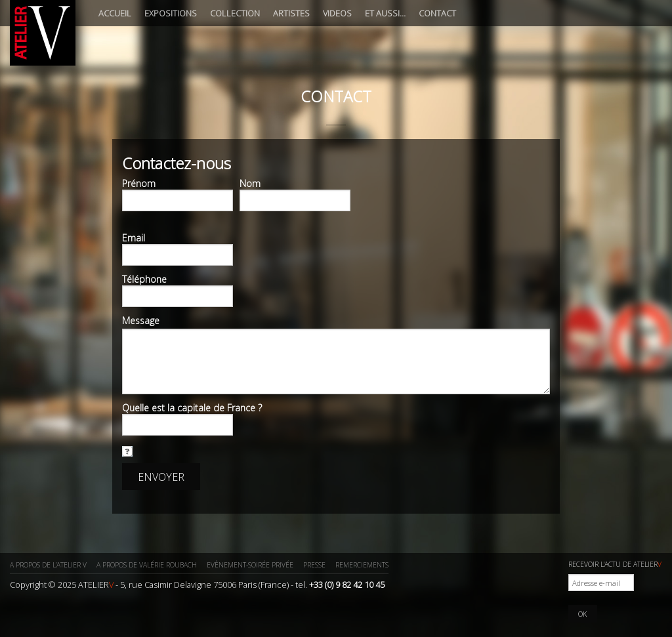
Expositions (171, 13)
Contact (437, 13)
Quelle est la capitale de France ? (192, 408)
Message (141, 321)
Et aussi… (385, 13)
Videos (337, 13)
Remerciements (362, 565)
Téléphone (144, 279)
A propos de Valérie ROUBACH (147, 565)
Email (134, 238)
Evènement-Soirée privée (250, 565)
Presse (314, 565)
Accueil (115, 13)
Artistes (291, 13)
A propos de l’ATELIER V (48, 565)
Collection (235, 13)
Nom (250, 184)
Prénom (139, 184)
